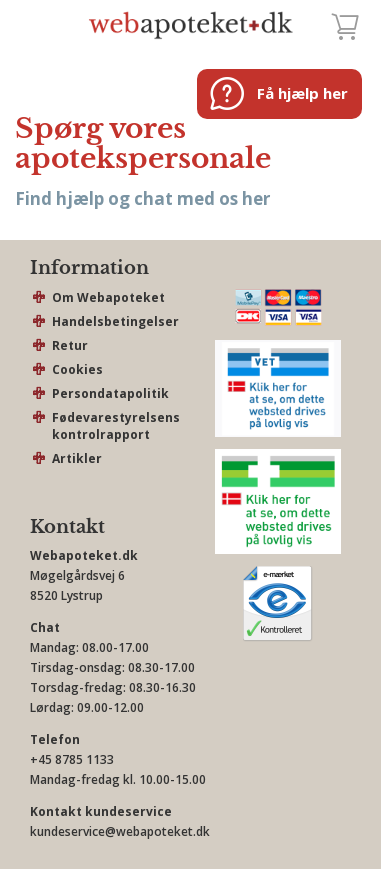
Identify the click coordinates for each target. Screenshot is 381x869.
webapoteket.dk (191, 25)
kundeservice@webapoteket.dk (120, 831)
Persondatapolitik (110, 393)
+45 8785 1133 (72, 759)
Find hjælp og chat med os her (142, 198)
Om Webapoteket (108, 297)
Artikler (77, 458)
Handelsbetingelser (115, 321)
